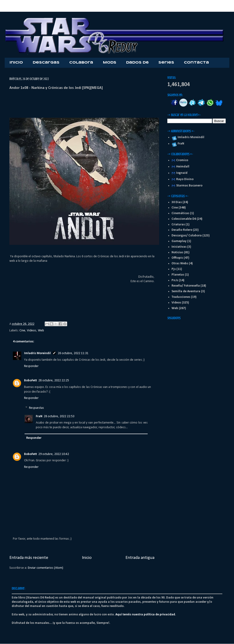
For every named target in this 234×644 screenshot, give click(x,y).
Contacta (196, 63)
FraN (39, 416)
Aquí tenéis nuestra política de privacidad (145, 615)
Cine (22, 331)
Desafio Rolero (182, 230)
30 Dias (177, 202)
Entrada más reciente (29, 558)
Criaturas (178, 225)
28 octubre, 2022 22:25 (54, 381)
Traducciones (181, 297)
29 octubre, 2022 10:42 (54, 454)
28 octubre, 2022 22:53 (59, 416)
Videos (32, 331)
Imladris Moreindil (37, 353)
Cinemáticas (180, 213)
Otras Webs (180, 263)
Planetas (178, 275)
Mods (110, 63)
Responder (31, 366)
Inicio (16, 63)
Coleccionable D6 (184, 219)
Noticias (177, 252)
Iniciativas (179, 247)
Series (166, 63)
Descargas (46, 63)
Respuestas (37, 408)
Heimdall (183, 167)
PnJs (175, 280)
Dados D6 (137, 63)
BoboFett (31, 381)
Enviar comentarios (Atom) (46, 568)
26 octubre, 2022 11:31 (73, 353)
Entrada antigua (140, 558)
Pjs (174, 269)
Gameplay (179, 241)
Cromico (182, 160)
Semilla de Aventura (186, 291)
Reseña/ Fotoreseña (186, 286)
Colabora (81, 63)
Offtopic (177, 258)
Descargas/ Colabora (187, 236)
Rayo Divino (185, 179)
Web (41, 331)
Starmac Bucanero (189, 186)
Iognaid (182, 173)
